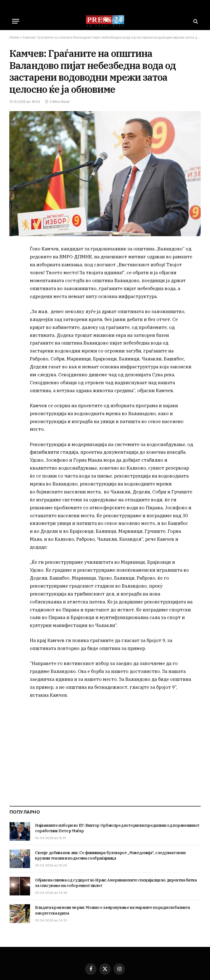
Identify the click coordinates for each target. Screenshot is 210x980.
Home (14, 37)
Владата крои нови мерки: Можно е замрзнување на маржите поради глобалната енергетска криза (112, 910)
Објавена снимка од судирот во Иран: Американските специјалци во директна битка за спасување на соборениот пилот (116, 883)
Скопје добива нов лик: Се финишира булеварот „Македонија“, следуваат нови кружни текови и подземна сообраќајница (110, 855)
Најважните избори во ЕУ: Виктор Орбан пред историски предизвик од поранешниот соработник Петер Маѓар (117, 828)
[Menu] (16, 21)
